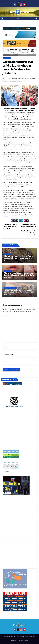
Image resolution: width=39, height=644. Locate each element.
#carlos (5, 81)
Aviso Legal (13, 640)
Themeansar (32, 637)
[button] (34, 18)
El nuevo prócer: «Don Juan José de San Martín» (10, 227)
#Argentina (17, 79)
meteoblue (6, 471)
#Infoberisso (12, 81)
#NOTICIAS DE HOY (22, 81)
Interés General (7, 58)
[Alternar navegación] (18, 19)
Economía (15, 288)
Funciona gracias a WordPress (12, 637)
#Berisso (23, 79)
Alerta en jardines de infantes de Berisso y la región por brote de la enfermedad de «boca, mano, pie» (19, 275)
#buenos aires (31, 79)
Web (4, 362)
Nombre (6, 347)
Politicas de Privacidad (23, 640)
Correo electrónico (9, 354)
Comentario (7, 315)
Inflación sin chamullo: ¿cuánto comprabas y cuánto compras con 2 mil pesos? (19, 292)
